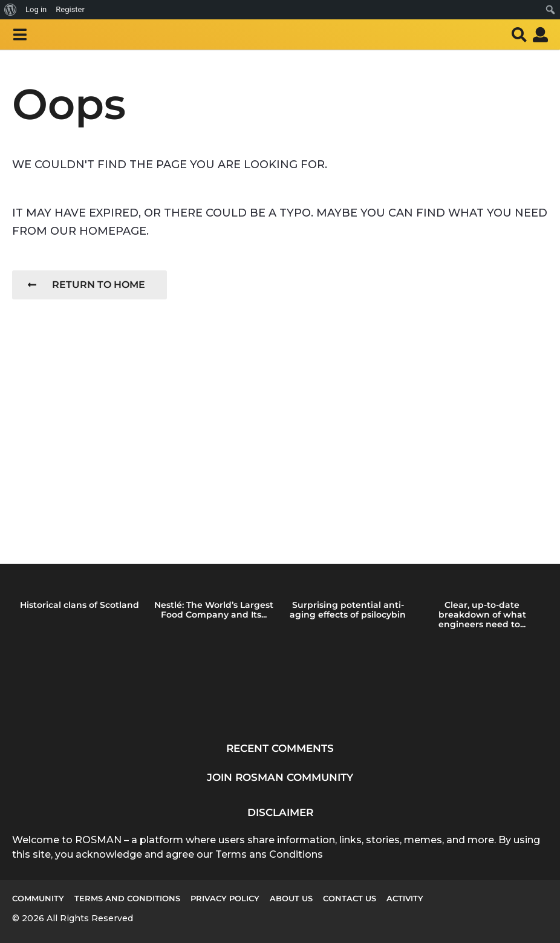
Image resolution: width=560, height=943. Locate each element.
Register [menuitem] (70, 9)
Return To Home (86, 285)
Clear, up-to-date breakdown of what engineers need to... (482, 615)
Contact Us (350, 898)
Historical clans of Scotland (80, 605)
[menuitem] (11, 10)
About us (291, 898)
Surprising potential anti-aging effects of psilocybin (348, 610)
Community (38, 898)
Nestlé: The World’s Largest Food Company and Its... (214, 610)
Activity (405, 898)
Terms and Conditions (127, 898)
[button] (20, 34)
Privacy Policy (225, 898)
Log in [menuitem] (36, 9)
